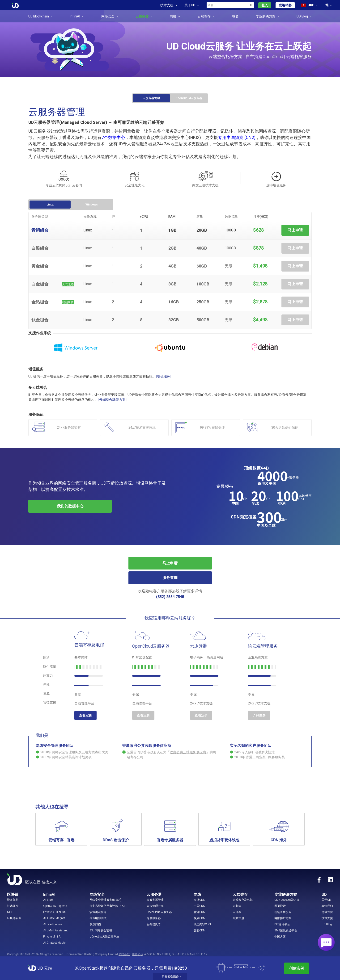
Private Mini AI (52, 937)
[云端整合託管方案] (113, 400)
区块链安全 (14, 918)
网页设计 (280, 906)
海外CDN (199, 900)
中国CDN (199, 906)
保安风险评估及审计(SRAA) (107, 906)
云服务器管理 (151, 98)
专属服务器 (154, 918)
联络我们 (327, 906)
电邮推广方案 (283, 918)
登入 (265, 5)
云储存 (237, 912)
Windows (92, 205)
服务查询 (170, 578)
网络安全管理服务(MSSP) (105, 900)
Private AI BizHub (54, 912)
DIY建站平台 (282, 924)
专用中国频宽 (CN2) (237, 138)
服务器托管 (154, 924)
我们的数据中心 (70, 506)
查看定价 (85, 715)
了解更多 (259, 715)
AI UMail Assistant (55, 930)
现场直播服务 (283, 912)
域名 (235, 16)
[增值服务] (164, 376)
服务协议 (138, 954)
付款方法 (327, 912)
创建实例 (297, 968)
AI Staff (48, 900)
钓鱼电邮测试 (98, 918)
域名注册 (238, 918)
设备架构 (13, 900)
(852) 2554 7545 (170, 597)
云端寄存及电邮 (243, 900)
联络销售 (285, 5)
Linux (50, 205)
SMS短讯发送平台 (286, 930)
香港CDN (199, 912)
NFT (10, 912)
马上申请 (295, 230)
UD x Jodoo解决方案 (287, 900)
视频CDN (199, 918)
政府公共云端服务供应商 (188, 752)
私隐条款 (124, 954)
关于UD (326, 900)
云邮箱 (237, 906)
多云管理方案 (155, 906)
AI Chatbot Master (55, 943)
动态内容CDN (202, 924)
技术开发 (13, 906)
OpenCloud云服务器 (189, 98)
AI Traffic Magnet (54, 918)
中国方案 (280, 937)
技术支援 (327, 918)
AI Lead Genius (53, 924)
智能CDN (199, 930)
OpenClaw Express (55, 906)
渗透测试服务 (98, 912)
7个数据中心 (113, 138)
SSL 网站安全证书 (101, 930)
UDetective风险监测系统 (104, 937)
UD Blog (327, 924)
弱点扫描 (95, 924)
